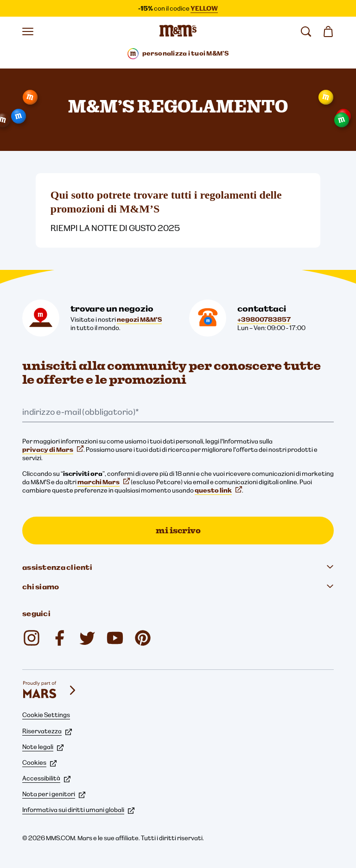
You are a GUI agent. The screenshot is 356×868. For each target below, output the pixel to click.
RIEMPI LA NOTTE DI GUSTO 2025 (115, 228)
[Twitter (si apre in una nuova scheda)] (87, 638)
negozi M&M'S (139, 319)
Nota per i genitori (54, 794)
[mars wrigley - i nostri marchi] (50, 690)
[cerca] (306, 31)
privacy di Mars (53, 450)
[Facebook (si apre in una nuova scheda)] (59, 638)
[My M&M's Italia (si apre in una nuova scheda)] (143, 638)
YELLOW (204, 8)
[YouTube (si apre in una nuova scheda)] (115, 638)
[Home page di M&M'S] (178, 31)
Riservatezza (47, 731)
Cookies (39, 762)
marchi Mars (104, 482)
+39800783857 (264, 319)
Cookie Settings (46, 715)
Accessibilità (46, 778)
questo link (218, 490)
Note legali (43, 747)
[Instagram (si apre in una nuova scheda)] (32, 638)
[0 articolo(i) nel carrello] (328, 31)
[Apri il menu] (28, 31)
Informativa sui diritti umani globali (78, 810)
